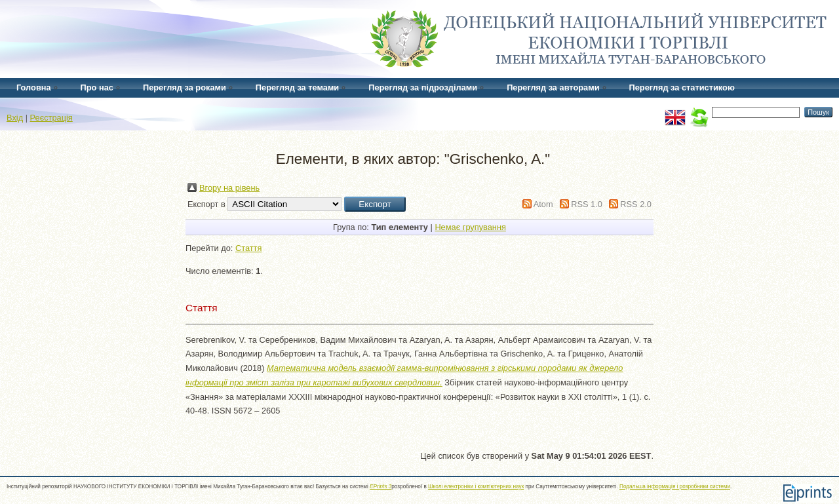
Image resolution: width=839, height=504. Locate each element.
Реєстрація (51, 118)
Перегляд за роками (185, 87)
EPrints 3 (380, 487)
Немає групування (470, 227)
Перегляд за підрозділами (423, 87)
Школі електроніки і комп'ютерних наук (476, 487)
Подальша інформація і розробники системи (675, 487)
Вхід (15, 118)
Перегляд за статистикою (682, 87)
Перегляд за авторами (553, 87)
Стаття (248, 248)
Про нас (97, 87)
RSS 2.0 (636, 204)
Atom (543, 204)
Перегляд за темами (297, 87)
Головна (34, 87)
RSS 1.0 (587, 204)
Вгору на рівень (229, 188)
